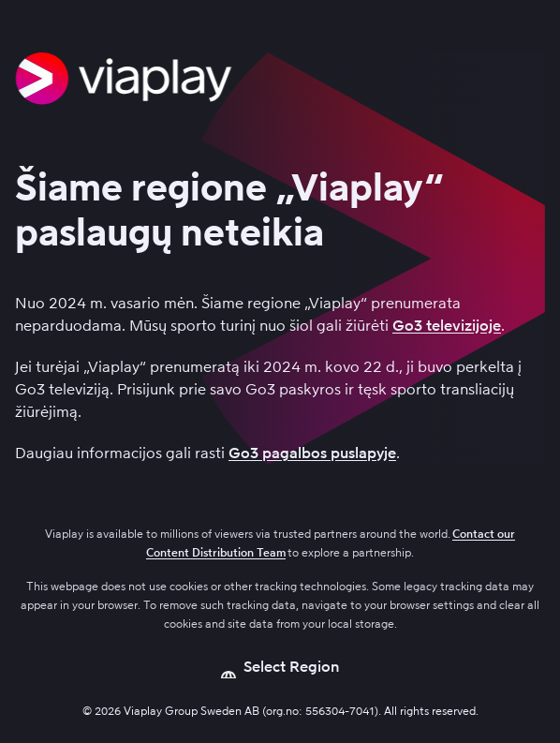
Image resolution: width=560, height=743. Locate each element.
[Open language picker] (280, 667)
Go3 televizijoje (447, 326)
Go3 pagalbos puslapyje (312, 453)
